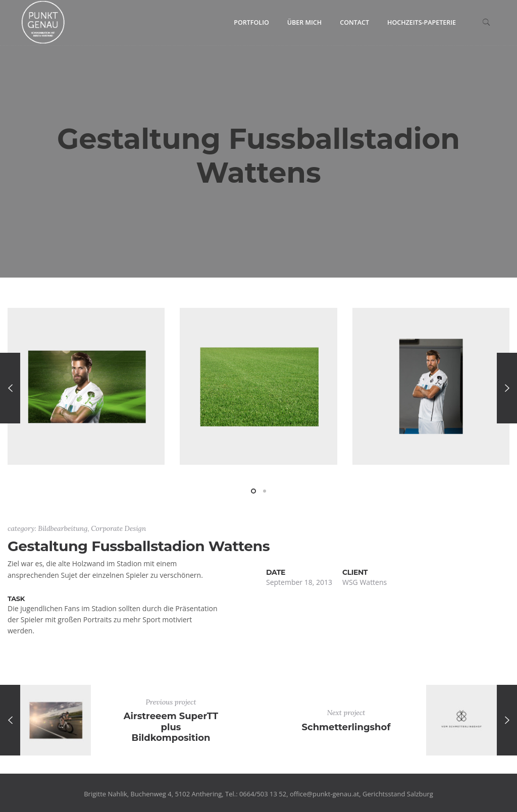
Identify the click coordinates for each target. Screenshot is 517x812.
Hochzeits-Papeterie (422, 22)
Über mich (304, 22)
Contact (354, 22)
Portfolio (251, 22)
